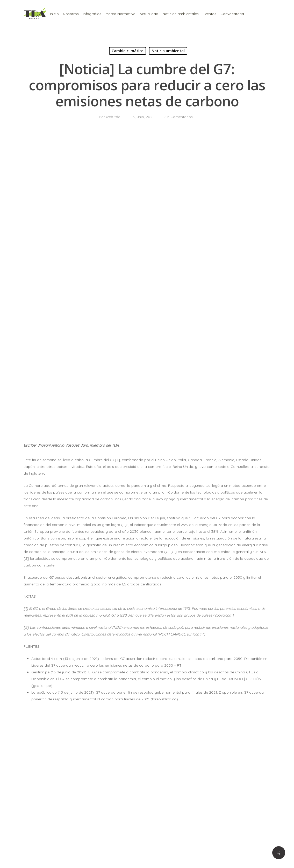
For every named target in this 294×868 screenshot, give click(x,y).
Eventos (210, 14)
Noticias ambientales (181, 14)
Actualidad (149, 14)
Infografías (92, 14)
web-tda (113, 117)
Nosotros (71, 14)
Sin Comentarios (179, 117)
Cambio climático (128, 51)
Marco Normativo (120, 14)
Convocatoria (232, 14)
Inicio (54, 14)
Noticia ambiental (168, 51)
